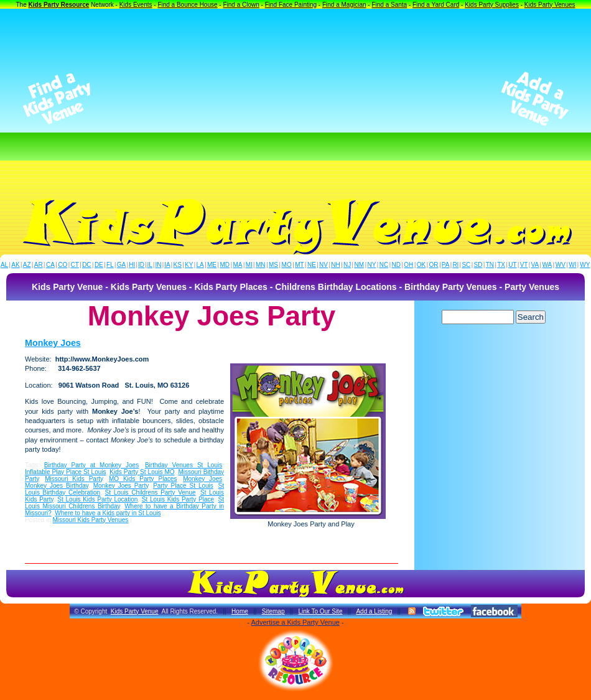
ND (396, 265)
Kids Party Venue (135, 611)
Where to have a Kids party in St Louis (108, 513)
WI (572, 265)
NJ (347, 265)
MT (299, 265)
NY (371, 265)
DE (99, 265)
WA (547, 265)
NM (360, 265)
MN (261, 265)
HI (132, 265)
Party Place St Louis (183, 486)
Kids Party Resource (59, 5)
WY (585, 265)
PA (446, 265)
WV (561, 265)
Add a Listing (374, 611)
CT (75, 265)
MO (287, 265)
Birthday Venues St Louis (184, 465)
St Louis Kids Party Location (97, 499)
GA (121, 265)
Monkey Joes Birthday (57, 486)
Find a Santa (389, 5)
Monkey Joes (53, 343)
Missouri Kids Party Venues (90, 520)
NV (323, 265)
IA (167, 265)
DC (86, 265)
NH (335, 265)
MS (273, 265)
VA (535, 265)
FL (110, 265)
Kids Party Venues (550, 5)
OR (434, 265)
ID (141, 265)
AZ (27, 265)
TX (501, 265)
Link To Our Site (320, 611)
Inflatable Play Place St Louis (65, 472)
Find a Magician (344, 5)
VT (524, 265)
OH (408, 265)
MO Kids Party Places (143, 479)
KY (189, 265)
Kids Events (136, 5)
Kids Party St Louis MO (142, 472)
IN (158, 265)
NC (384, 265)
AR (39, 265)
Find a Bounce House (187, 5)
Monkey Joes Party (121, 486)
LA (200, 265)
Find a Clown (241, 5)
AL (4, 265)
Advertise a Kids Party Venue (295, 622)
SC (466, 265)
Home (240, 611)
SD (478, 265)
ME (212, 265)
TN (490, 265)
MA (238, 265)
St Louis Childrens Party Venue (151, 492)
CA (50, 265)
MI (249, 265)
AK (15, 265)
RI (455, 265)
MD (225, 265)
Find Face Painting (291, 5)
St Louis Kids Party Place (178, 499)
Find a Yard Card (436, 5)
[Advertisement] (296, 99)
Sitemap (273, 611)
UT (512, 265)
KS (178, 265)
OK (421, 265)
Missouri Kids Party (74, 479)
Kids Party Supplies (492, 5)
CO (63, 265)
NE (312, 265)
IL (150, 265)
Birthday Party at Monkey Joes (91, 465)
